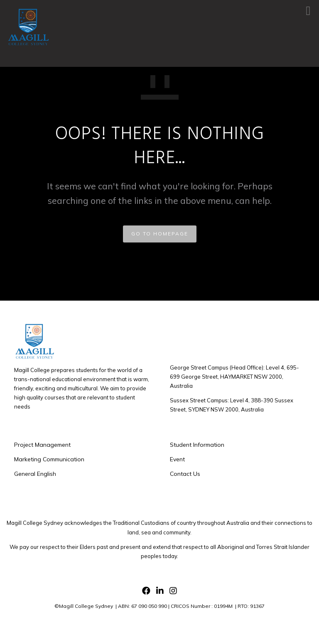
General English (35, 474)
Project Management (42, 445)
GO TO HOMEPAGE (160, 234)
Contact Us (185, 474)
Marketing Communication (49, 459)
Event (177, 459)
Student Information (197, 445)
